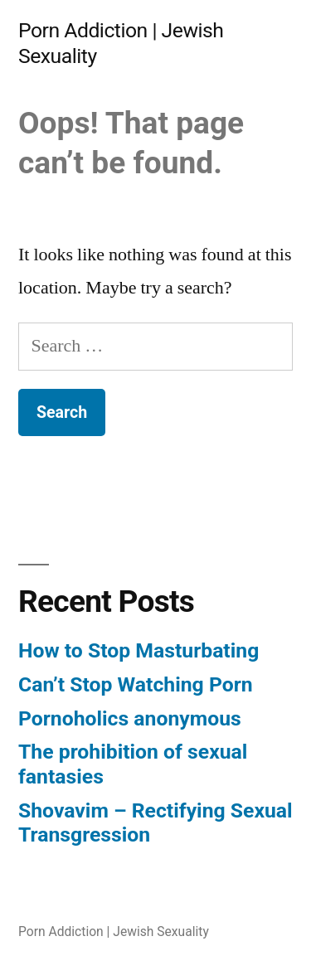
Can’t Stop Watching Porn (136, 684)
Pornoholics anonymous (130, 718)
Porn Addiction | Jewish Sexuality (114, 931)
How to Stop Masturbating (138, 650)
